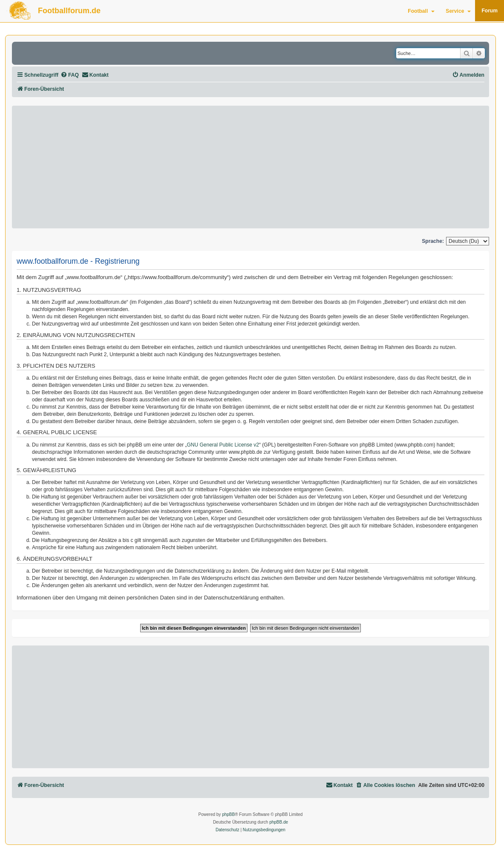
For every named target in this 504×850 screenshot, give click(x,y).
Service (458, 11)
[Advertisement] (251, 167)
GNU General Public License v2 (223, 445)
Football (421, 11)
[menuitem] (70, 75)
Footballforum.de (69, 11)
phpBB (228, 814)
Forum (490, 11)
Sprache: (433, 241)
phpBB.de (279, 822)
